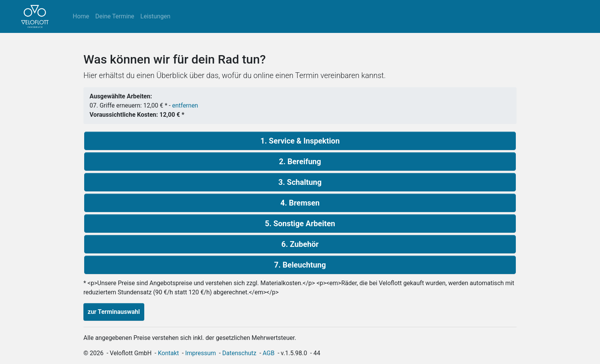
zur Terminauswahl (114, 312)
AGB (268, 353)
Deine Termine (115, 16)
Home (81, 16)
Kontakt (169, 353)
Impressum (201, 353)
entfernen (185, 105)
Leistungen (155, 16)
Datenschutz (239, 353)
